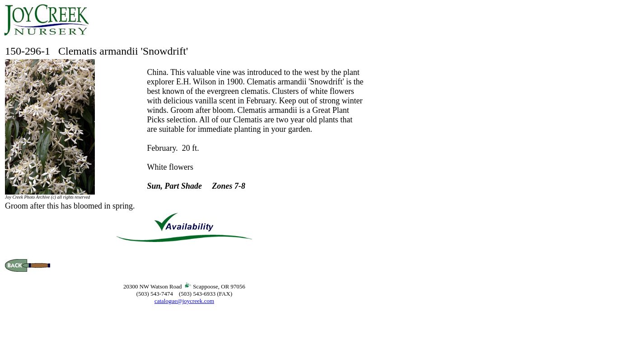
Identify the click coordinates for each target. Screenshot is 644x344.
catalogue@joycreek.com (184, 301)
